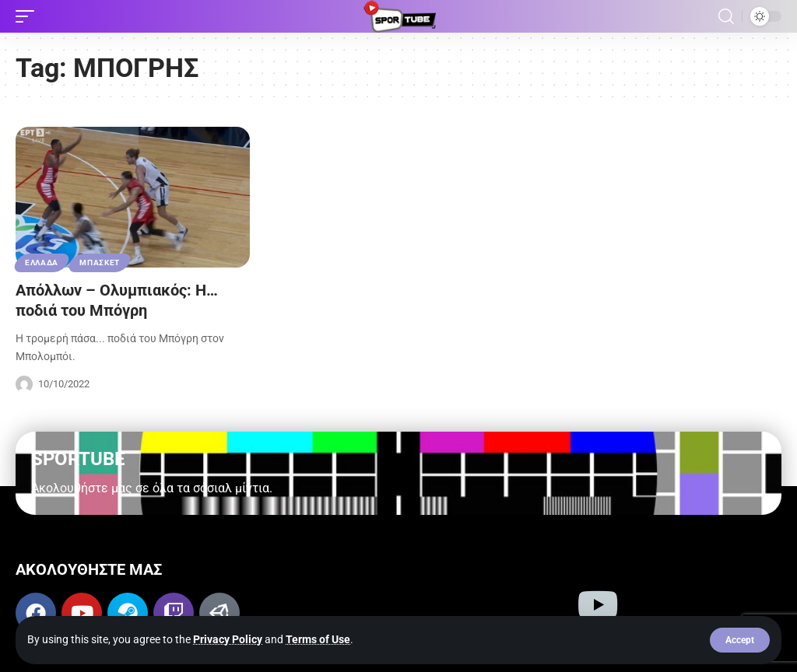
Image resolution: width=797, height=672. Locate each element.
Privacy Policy (228, 639)
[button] (740, 640)
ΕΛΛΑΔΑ (42, 262)
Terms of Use (318, 639)
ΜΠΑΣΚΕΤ (100, 262)
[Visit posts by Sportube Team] (24, 384)
